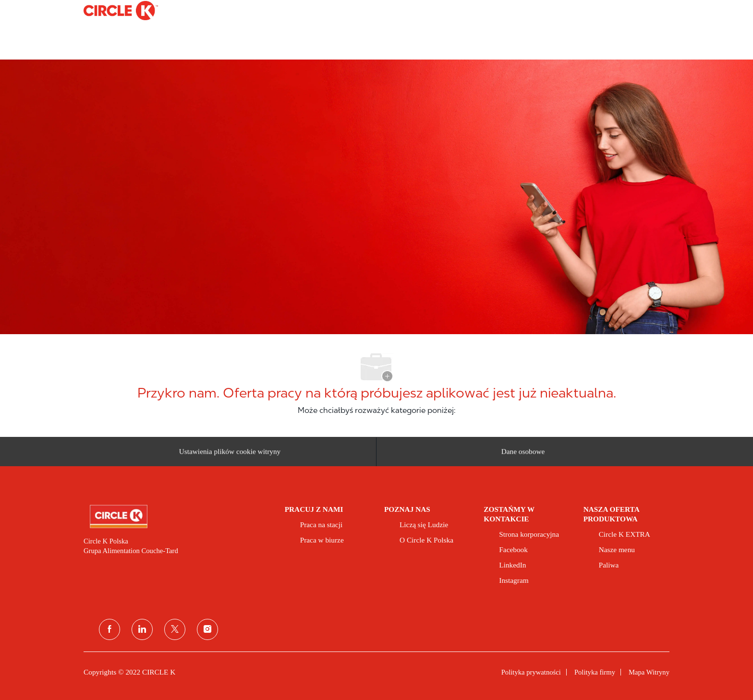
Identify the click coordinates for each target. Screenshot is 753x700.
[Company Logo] (108, 10)
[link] (177, 517)
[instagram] (207, 629)
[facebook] (109, 629)
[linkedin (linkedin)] (142, 629)
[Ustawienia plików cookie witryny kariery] (230, 455)
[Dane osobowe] (523, 455)
